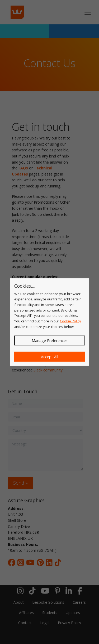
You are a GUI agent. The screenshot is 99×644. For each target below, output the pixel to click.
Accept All (49, 357)
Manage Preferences (50, 341)
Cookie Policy (70, 321)
